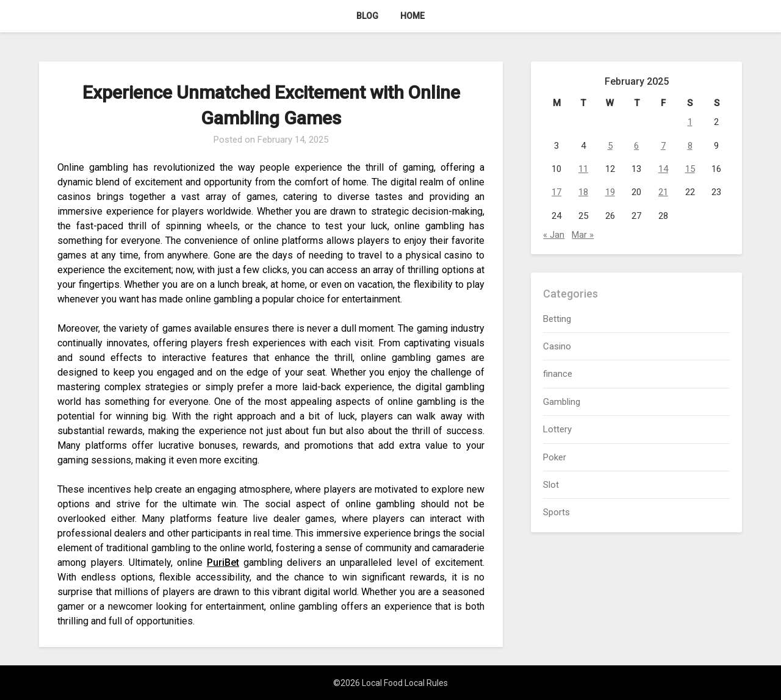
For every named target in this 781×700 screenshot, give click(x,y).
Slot (551, 485)
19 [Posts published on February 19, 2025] (610, 192)
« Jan (554, 235)
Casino (557, 346)
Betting (557, 319)
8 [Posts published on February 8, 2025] (690, 146)
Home (412, 16)
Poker (555, 457)
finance (558, 374)
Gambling (562, 402)
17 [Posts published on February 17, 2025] (556, 192)
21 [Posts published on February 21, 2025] (663, 192)
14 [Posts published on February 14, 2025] (663, 169)
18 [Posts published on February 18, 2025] (583, 192)
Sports (556, 512)
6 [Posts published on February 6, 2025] (636, 146)
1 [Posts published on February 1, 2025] (690, 122)
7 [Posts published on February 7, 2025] (663, 146)
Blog (367, 16)
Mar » (583, 235)
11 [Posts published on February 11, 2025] (583, 169)
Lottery (557, 429)
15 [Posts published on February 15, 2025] (690, 169)
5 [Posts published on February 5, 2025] (610, 146)
